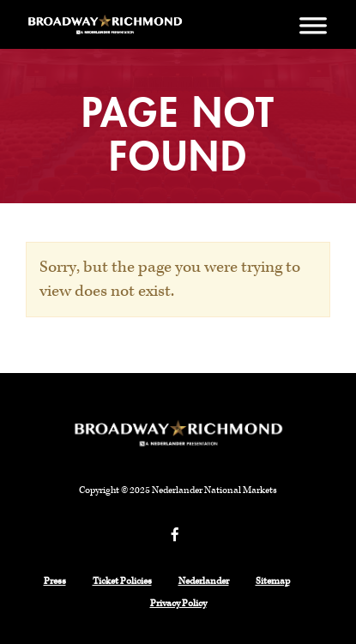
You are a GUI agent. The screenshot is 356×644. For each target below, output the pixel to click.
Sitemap (273, 581)
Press (55, 581)
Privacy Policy (178, 604)
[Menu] (313, 24)
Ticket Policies (122, 581)
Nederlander (204, 581)
